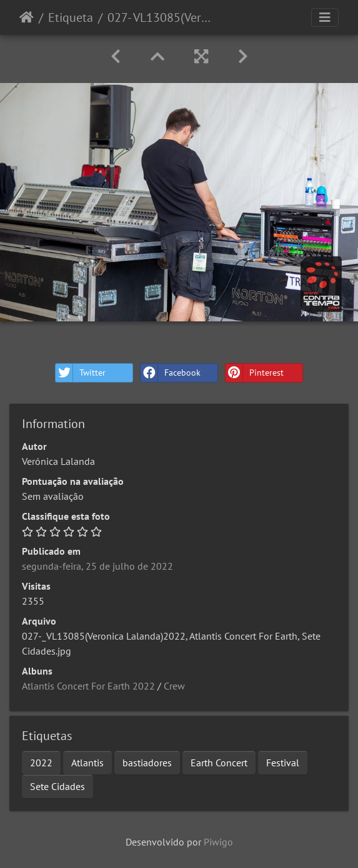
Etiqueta (71, 17)
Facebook (171, 373)
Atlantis (87, 763)
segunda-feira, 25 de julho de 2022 (97, 566)
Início (27, 17)
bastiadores (147, 763)
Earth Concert (219, 763)
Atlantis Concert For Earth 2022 (88, 686)
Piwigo (218, 842)
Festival (283, 763)
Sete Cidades (57, 786)
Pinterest (255, 373)
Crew (174, 686)
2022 (41, 763)
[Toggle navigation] (325, 17)
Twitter (81, 373)
